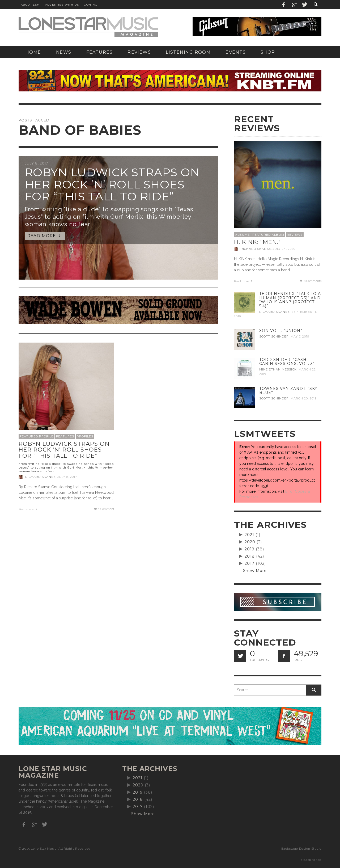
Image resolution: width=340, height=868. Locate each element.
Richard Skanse (40, 477)
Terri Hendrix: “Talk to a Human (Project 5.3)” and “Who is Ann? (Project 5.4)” (290, 300)
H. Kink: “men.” (257, 242)
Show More (255, 571)
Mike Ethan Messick (278, 369)
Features (65, 436)
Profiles (85, 436)
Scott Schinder (274, 336)
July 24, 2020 (284, 249)
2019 (250, 549)
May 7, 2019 (300, 336)
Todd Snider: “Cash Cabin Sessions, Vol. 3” (287, 362)
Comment (104, 509)
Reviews (295, 235)
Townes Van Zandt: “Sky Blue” (288, 391)
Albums (242, 235)
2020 (250, 542)
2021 (249, 535)
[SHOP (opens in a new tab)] (268, 52)
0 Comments (310, 281)
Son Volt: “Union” (281, 331)
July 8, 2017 (67, 477)
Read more (28, 509)
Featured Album (268, 235)
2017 (250, 563)
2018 (250, 556)
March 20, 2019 (304, 398)
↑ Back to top (311, 860)
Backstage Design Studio (301, 849)
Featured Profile (37, 436)
